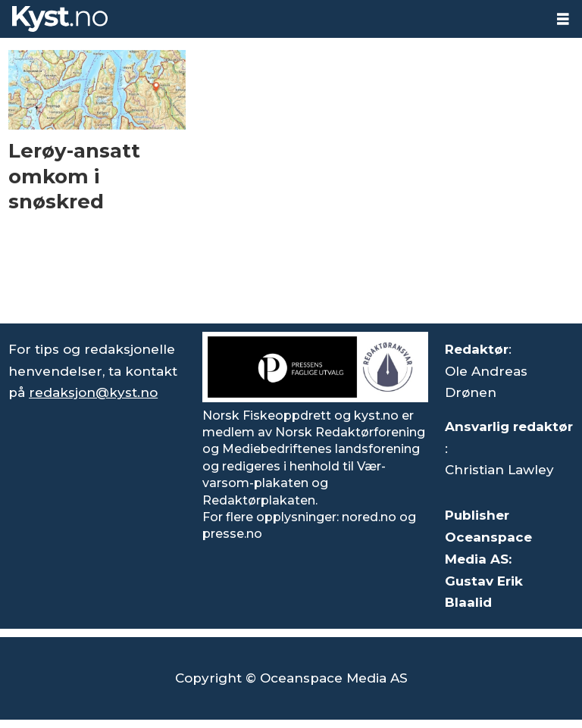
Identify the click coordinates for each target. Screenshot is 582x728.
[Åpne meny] (563, 19)
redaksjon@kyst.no (93, 392)
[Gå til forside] (60, 19)
